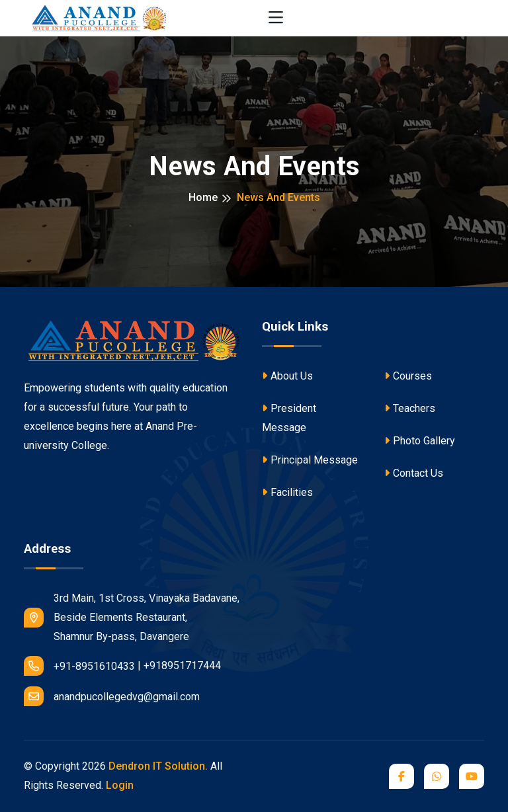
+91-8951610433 (79, 666)
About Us (287, 376)
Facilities (287, 492)
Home (203, 197)
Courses (408, 376)
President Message (289, 418)
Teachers (410, 408)
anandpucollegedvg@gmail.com (112, 696)
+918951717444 (182, 666)
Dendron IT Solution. (158, 766)
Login (120, 785)
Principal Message (310, 460)
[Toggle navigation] (276, 18)
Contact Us (414, 473)
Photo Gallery (420, 441)
